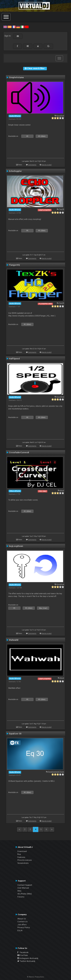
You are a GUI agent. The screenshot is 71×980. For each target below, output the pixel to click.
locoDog (60, 115)
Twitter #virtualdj (26, 961)
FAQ (19, 891)
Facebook (23, 952)
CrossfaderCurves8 (19, 453)
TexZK (62, 209)
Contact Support (25, 885)
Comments (32, 165)
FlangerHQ (14, 265)
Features (21, 857)
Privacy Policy (24, 927)
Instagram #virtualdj (28, 958)
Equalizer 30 (15, 734)
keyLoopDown (16, 546)
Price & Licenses (25, 860)
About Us (22, 919)
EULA (20, 930)
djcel (62, 490)
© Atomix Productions (36, 977)
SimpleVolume (16, 77)
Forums (21, 897)
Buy (19, 854)
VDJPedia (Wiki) (25, 894)
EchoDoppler (15, 171)
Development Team (56, 772)
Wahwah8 (14, 640)
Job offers (22, 925)
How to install (46, 165)
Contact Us (22, 922)
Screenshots (23, 863)
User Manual (23, 888)
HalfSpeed (14, 359)
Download (22, 851)
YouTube (23, 955)
